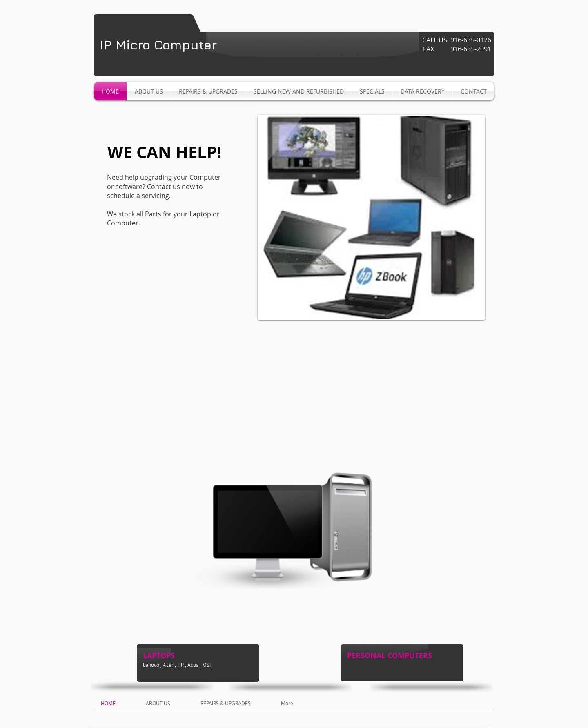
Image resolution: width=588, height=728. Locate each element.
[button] (371, 217)
